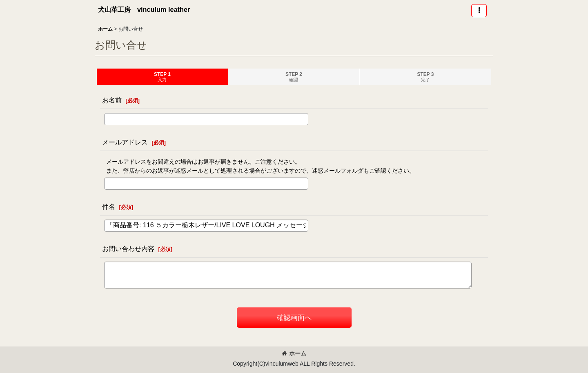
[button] (479, 11)
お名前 (112, 100)
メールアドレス (125, 142)
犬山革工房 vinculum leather (144, 9)
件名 (109, 206)
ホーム (294, 353)
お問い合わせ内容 (128, 249)
